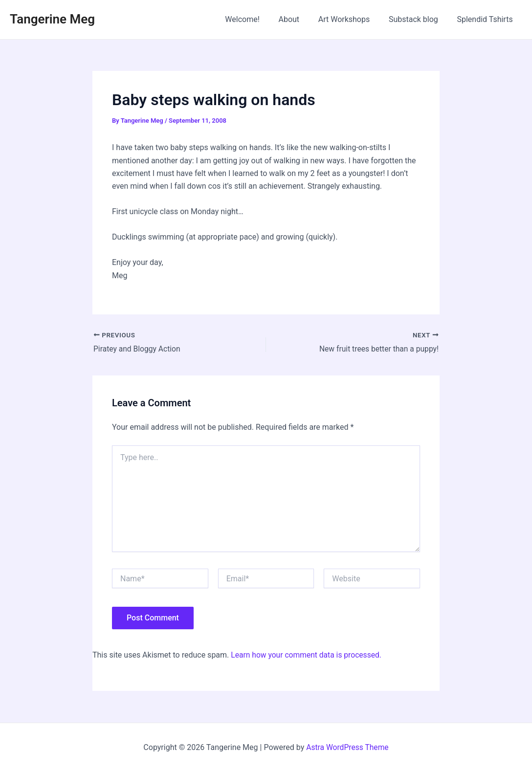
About (300, 19)
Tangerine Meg (52, 19)
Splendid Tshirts (487, 19)
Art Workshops (352, 19)
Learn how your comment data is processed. (308, 655)
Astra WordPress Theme (347, 747)
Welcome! (257, 19)
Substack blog (418, 19)
